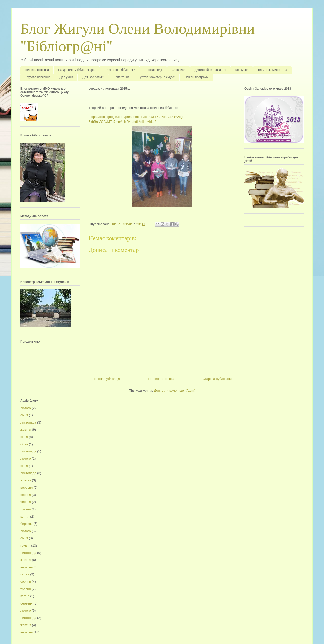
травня (26, 509)
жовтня (26, 429)
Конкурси (242, 70)
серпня (26, 495)
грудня (25, 545)
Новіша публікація (106, 379)
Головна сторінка (37, 70)
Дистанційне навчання (210, 70)
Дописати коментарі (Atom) (175, 390)
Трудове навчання (38, 77)
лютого (26, 408)
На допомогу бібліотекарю (77, 70)
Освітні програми (196, 77)
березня (26, 524)
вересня (26, 487)
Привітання (121, 77)
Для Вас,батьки (93, 77)
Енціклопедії (153, 70)
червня (26, 502)
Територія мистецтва (272, 70)
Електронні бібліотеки (120, 70)
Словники (178, 70)
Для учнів (66, 77)
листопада (28, 422)
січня (24, 415)
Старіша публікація (217, 379)
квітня (25, 517)
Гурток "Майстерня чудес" (157, 77)
